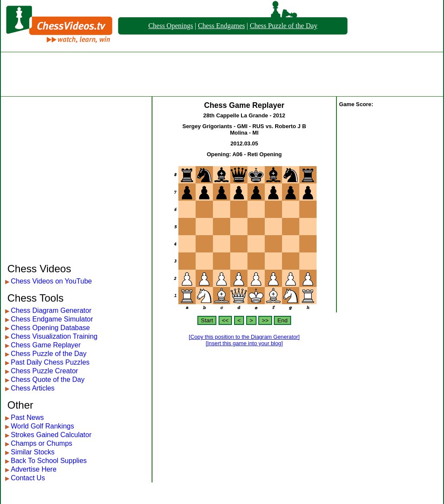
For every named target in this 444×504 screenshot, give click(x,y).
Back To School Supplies (49, 461)
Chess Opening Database (50, 328)
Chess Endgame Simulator (52, 319)
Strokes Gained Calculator (51, 435)
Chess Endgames (221, 26)
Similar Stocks (33, 452)
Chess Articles (33, 388)
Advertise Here (34, 469)
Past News (27, 417)
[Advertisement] (222, 74)
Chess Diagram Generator (51, 310)
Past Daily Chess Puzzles (50, 362)
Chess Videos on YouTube (51, 281)
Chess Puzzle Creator (44, 371)
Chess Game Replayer (46, 345)
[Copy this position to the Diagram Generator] (244, 337)
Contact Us (28, 478)
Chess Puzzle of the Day (283, 26)
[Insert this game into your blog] (244, 343)
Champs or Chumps (41, 443)
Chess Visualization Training (54, 336)
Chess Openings (171, 26)
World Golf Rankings (42, 426)
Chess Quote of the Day (48, 380)
